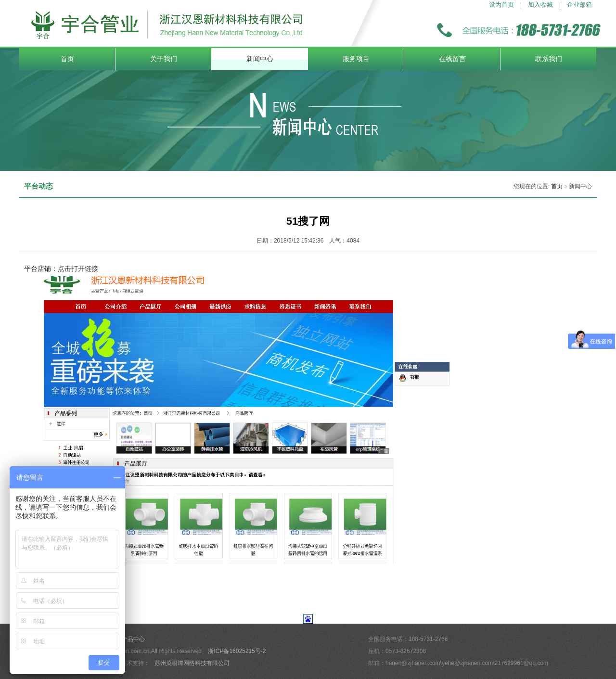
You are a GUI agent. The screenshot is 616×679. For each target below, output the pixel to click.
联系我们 (549, 59)
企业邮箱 (579, 5)
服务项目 (356, 59)
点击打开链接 (78, 269)
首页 (67, 59)
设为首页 (501, 5)
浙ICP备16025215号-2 (237, 651)
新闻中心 (260, 59)
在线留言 (452, 59)
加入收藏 (540, 5)
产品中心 (133, 639)
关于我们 (164, 59)
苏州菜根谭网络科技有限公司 (192, 663)
